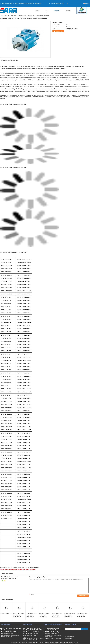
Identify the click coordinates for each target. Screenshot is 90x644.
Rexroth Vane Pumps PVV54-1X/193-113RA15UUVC (57, 615)
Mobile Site (69, 638)
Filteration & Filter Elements (53, 624)
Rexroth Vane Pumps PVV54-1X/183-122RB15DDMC (82, 615)
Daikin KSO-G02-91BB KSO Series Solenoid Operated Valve (10, 633)
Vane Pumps (14, 16)
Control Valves (6, 624)
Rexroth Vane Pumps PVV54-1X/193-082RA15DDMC (70, 615)
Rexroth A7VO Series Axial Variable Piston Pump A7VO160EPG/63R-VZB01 (33, 629)
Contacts (68, 11)
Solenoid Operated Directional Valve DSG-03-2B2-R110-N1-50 (10, 636)
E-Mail (67, 636)
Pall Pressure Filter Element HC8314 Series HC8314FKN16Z (53, 629)
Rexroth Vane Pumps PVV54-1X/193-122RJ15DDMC (18, 615)
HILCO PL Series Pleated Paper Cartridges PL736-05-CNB (52, 633)
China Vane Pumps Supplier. (26, 643)
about (47, 11)
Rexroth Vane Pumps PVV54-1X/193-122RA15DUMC (44, 615)
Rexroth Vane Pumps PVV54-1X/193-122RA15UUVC (31, 615)
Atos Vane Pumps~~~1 (6, 613)
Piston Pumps (27, 624)
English (88, 4)
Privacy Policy (14, 643)
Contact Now (59, 31)
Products (57, 11)
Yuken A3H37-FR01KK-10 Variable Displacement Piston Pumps (31, 635)
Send (85, 629)
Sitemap (72, 636)
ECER (77, 643)
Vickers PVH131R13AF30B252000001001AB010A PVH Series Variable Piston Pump (33, 639)
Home (37, 11)
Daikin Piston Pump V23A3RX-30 (31, 632)
